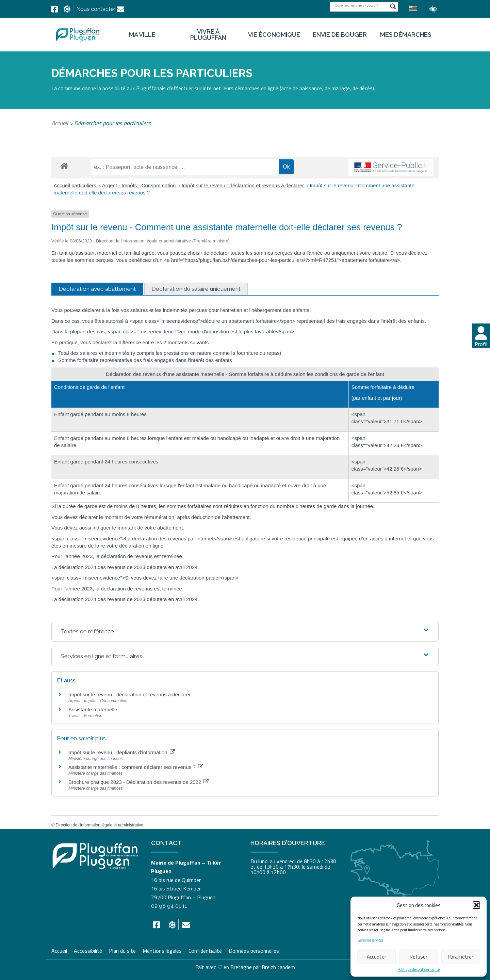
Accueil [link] (60, 123)
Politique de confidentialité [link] (419, 970)
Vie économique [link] (274, 35)
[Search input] (361, 5)
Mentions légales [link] (162, 950)
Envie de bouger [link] (340, 35)
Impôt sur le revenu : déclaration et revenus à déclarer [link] (244, 185)
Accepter (377, 957)
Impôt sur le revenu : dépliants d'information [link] (122, 752)
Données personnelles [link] (254, 951)
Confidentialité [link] (205, 950)
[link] (55, 9)
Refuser (419, 957)
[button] (476, 905)
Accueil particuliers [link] (76, 185)
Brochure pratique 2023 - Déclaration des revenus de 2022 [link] (138, 782)
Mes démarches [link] (406, 35)
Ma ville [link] (142, 35)
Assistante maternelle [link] (93, 709)
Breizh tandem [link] (278, 967)
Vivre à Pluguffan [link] (208, 35)
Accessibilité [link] (88, 950)
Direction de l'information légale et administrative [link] (99, 825)
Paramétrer (461, 957)
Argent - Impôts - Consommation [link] (140, 185)
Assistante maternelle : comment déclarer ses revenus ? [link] (136, 767)
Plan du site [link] (122, 950)
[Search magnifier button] (393, 6)
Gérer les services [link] (370, 940)
